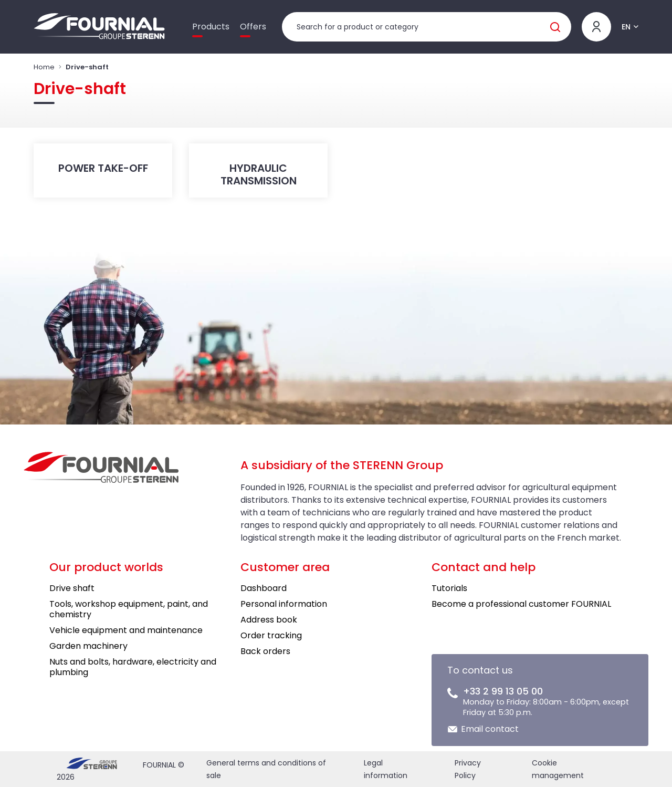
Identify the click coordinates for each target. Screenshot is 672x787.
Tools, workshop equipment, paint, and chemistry (129, 609)
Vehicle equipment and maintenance (126, 630)
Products (211, 27)
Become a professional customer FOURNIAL (521, 604)
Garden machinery (88, 646)
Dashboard (264, 588)
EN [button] (626, 27)
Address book (269, 620)
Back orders (265, 651)
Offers (253, 27)
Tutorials (449, 588)
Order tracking (271, 635)
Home (44, 67)
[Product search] (427, 27)
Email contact (490, 729)
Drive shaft (72, 588)
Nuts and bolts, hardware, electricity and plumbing (133, 667)
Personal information (284, 604)
